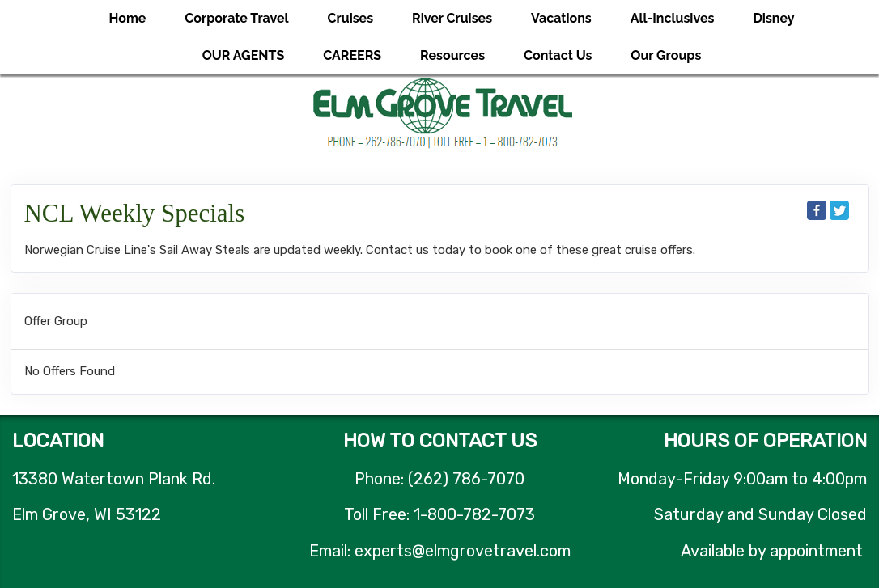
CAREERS (352, 55)
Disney (773, 18)
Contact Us (558, 55)
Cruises (351, 18)
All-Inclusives (673, 18)
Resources (452, 55)
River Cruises (452, 18)
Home (127, 18)
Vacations (561, 18)
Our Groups (666, 55)
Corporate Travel (236, 18)
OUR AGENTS (244, 55)
